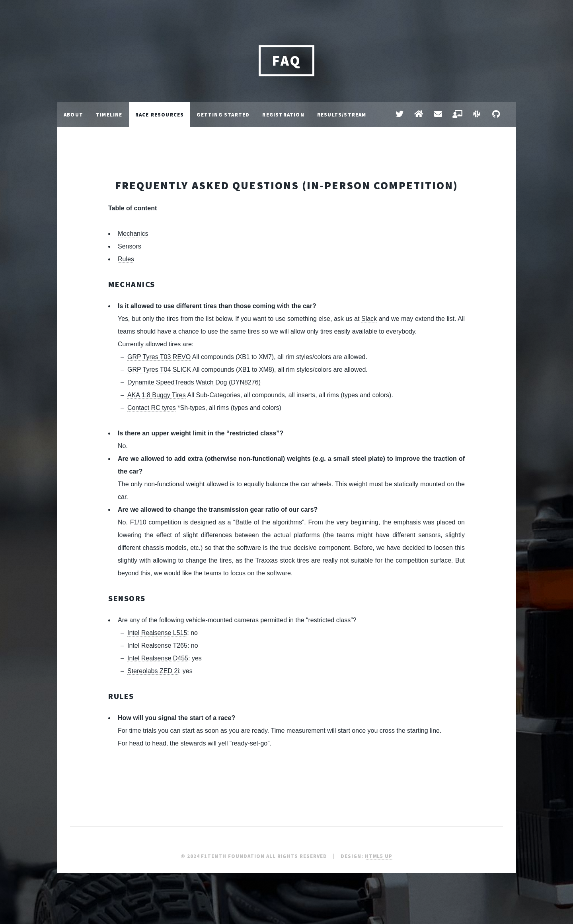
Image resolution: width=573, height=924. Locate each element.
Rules (126, 259)
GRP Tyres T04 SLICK (159, 370)
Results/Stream (342, 115)
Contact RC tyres (152, 408)
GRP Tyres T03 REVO (159, 357)
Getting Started (223, 115)
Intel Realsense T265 (157, 645)
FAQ (286, 61)
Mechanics (133, 234)
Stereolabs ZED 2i (153, 671)
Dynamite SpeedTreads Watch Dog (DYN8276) (194, 382)
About (73, 115)
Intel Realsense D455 (158, 658)
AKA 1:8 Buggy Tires (157, 395)
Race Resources (160, 115)
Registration (283, 115)
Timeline (109, 115)
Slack (369, 319)
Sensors (130, 246)
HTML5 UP (379, 856)
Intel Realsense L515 (157, 633)
